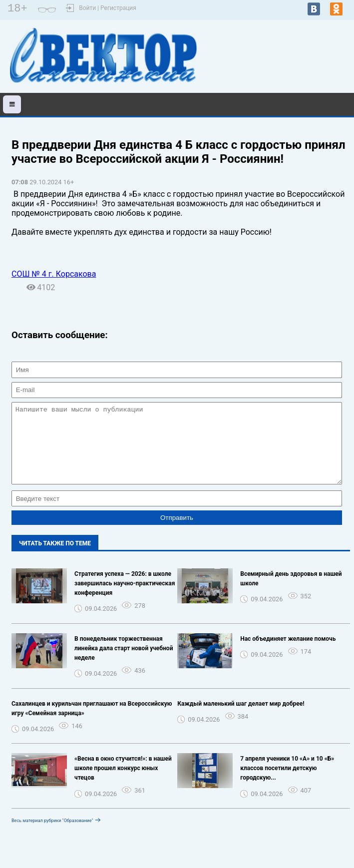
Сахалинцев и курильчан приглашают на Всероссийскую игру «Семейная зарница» (92, 723)
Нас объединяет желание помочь (288, 654)
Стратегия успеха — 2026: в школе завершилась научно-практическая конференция (125, 598)
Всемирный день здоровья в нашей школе (291, 594)
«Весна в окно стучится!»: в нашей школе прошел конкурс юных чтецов (123, 783)
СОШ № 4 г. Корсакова (54, 274)
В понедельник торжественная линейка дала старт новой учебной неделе (124, 663)
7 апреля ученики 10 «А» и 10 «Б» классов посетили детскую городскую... (287, 783)
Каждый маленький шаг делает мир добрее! (241, 719)
